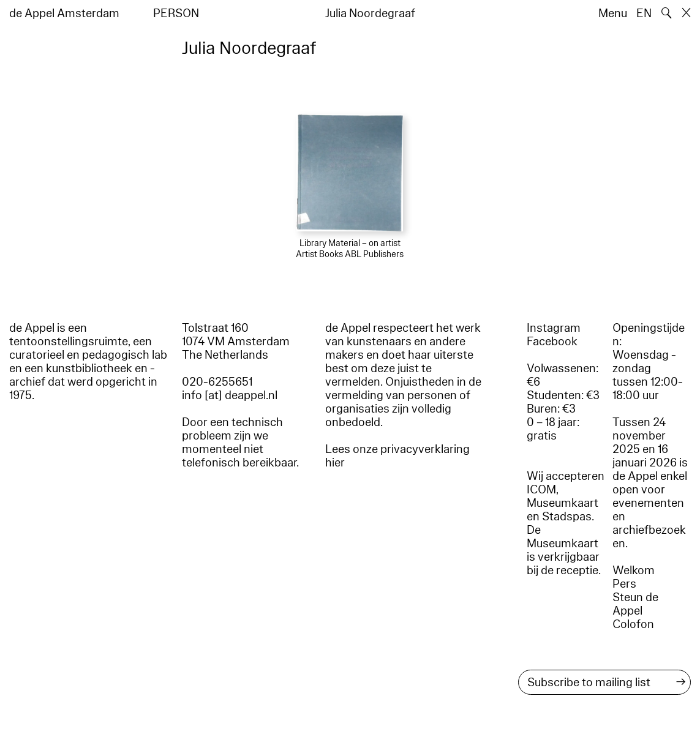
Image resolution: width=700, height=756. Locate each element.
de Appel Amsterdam (64, 13)
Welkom (634, 571)
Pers (624, 584)
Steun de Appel (635, 604)
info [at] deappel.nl (230, 395)
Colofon (633, 624)
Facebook (552, 342)
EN (644, 13)
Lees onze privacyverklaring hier (397, 456)
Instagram (554, 328)
